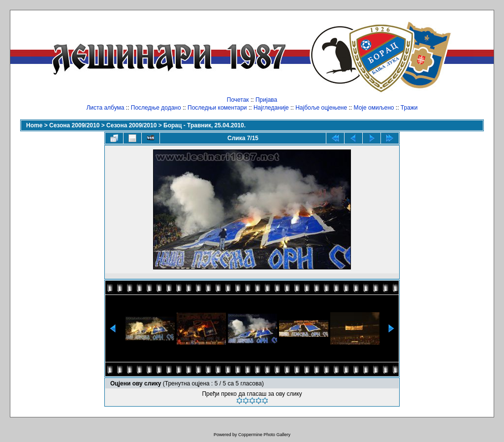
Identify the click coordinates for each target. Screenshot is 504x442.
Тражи (409, 108)
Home (34, 125)
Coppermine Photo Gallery (264, 435)
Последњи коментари (217, 108)
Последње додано (156, 108)
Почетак (238, 100)
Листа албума (105, 108)
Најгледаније (271, 108)
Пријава (266, 100)
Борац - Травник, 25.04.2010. (205, 125)
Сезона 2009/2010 (74, 125)
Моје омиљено (374, 108)
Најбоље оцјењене (321, 108)
